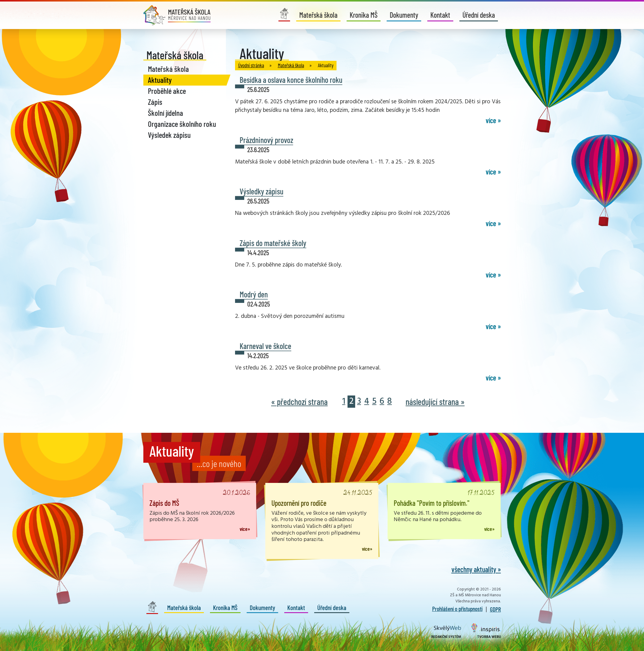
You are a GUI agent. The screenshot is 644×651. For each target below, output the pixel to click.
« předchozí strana (299, 402)
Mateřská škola (318, 15)
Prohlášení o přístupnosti (457, 609)
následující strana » (435, 402)
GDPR (495, 609)
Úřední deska (479, 15)
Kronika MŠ (364, 15)
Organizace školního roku (182, 124)
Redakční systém (446, 633)
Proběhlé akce (167, 91)
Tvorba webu (486, 631)
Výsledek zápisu (169, 135)
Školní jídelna (166, 113)
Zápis (155, 102)
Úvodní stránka (251, 65)
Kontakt (440, 15)
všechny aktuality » (476, 569)
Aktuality (160, 80)
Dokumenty (404, 15)
